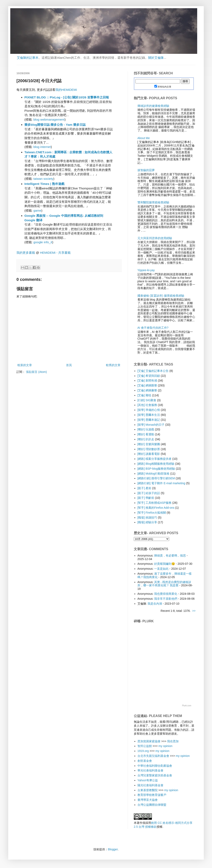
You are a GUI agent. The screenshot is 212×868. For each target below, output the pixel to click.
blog (36, 119)
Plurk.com (187, 706)
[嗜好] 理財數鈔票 (149, 449)
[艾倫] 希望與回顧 (149, 376)
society (48, 179)
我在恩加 (173, 741)
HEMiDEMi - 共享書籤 (55, 253)
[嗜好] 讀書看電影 (149, 454)
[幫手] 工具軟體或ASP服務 (155, 503)
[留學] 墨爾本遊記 (149, 420)
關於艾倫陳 (156, 58)
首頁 (69, 365)
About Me (144, 138)
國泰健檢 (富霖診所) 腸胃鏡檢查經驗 (161, 296)
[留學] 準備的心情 (149, 410)
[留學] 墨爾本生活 (149, 415)
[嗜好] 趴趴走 (146, 439)
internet (46, 147)
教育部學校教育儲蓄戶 (152, 795)
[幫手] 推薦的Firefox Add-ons (156, 508)
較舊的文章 (113, 365)
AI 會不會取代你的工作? (153, 328)
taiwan (38, 179)
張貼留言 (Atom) (36, 372)
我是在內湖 (155, 604)
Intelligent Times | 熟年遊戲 (44, 184)
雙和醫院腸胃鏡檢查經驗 (153, 202)
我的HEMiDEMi (66, 90)
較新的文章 (25, 365)
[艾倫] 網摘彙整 (147, 390)
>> (194, 611)
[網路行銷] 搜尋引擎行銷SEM (156, 478)
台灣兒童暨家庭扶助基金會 (155, 775)
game (37, 210)
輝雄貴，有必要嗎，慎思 (170, 556)
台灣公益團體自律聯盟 (152, 805)
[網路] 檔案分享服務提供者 (155, 459)
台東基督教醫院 (148, 790)
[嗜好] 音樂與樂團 (149, 444)
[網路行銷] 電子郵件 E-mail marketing (161, 483)
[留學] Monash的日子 (151, 425)
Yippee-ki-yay (146, 270)
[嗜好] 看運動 (146, 434)
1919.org (143, 751)
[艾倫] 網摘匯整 (147, 385)
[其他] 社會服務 (147, 405)
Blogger (113, 849)
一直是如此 (161, 569)
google (38, 242)
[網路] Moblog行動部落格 (154, 474)
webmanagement (52, 119)
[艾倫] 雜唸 (144, 395)
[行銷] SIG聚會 (147, 400)
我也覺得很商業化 (166, 594)
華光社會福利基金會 (150, 770)
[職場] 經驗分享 (147, 522)
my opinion (165, 746)
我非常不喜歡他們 (166, 599)
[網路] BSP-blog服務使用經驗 (156, 469)
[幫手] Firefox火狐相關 (152, 513)
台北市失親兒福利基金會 (153, 756)
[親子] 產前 (144, 488)
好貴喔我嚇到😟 (165, 564)
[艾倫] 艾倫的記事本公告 (153, 371)
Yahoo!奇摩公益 (148, 780)
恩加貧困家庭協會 (149, 741)
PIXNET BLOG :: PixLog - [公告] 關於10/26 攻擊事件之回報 (67, 97)
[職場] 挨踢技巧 (147, 518)
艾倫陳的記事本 (28, 58)
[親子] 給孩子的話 (149, 493)
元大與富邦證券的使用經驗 (155, 238)
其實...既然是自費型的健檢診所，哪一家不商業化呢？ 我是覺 (164, 584)
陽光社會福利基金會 (150, 785)
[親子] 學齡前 (146, 498)
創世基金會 (145, 761)
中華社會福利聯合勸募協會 (155, 766)
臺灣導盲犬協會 (148, 800)
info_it (48, 242)
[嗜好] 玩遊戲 (146, 429)
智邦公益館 (145, 746)
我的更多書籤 (26, 253)
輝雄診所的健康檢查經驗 (153, 106)
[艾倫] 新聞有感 (147, 380)
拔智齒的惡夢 (146, 170)
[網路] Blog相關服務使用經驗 (156, 464)
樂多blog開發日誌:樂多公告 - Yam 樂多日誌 (55, 125)
